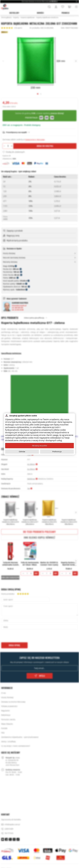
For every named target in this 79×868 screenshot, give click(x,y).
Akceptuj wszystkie (40, 446)
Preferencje (57, 452)
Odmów (22, 452)
